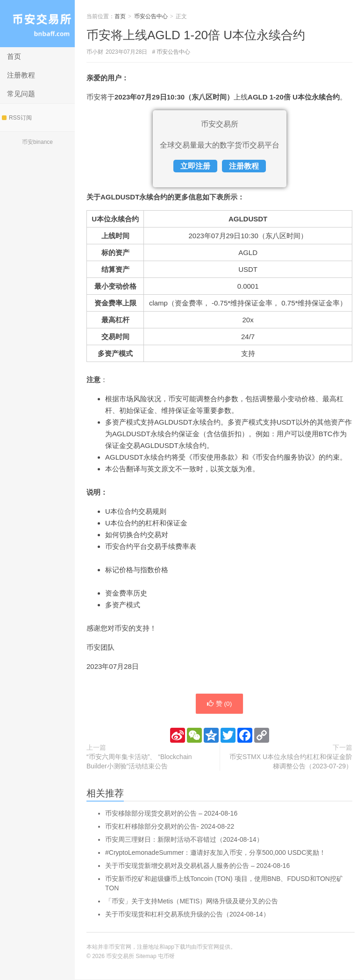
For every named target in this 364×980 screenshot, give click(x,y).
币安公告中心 (151, 16)
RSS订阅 (17, 118)
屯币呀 (166, 957)
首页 (14, 56)
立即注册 (195, 166)
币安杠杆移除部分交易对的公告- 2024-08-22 (170, 827)
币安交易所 (37, 24)
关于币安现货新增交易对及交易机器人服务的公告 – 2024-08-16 (197, 866)
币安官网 (208, 947)
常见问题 (21, 94)
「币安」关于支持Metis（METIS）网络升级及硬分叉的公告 (192, 902)
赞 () (219, 704)
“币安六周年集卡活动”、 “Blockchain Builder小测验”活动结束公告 (139, 762)
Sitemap (146, 957)
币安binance (37, 142)
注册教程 (21, 75)
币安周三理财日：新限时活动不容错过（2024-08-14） (184, 840)
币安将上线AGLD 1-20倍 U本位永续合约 (196, 35)
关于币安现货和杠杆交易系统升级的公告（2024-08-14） (187, 915)
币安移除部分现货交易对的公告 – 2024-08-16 (171, 814)
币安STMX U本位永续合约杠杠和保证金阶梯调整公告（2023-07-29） (291, 762)
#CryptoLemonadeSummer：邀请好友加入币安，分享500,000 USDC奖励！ (215, 853)
